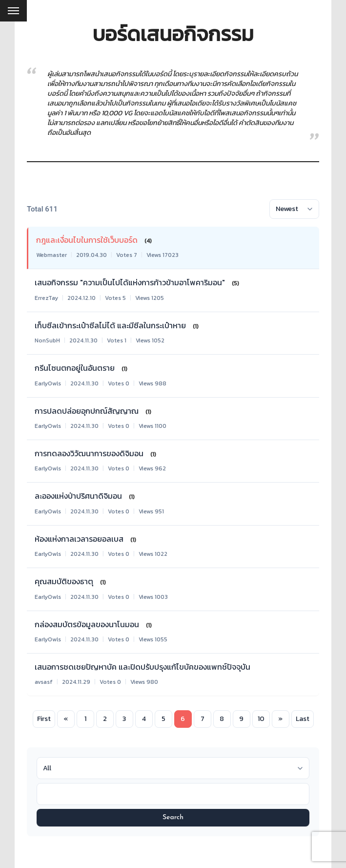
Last (303, 719)
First (44, 719)
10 (261, 719)
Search (173, 817)
